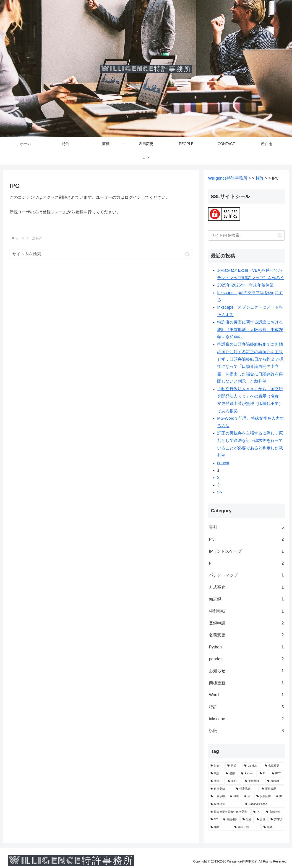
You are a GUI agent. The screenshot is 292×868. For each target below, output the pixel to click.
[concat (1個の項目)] (275, 781)
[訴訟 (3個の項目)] (233, 766)
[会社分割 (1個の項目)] (246, 827)
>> (220, 492)
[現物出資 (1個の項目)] (225, 804)
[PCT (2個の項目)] (277, 774)
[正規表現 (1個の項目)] (272, 789)
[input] (101, 254)
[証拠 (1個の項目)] (247, 820)
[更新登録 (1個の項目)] (254, 781)
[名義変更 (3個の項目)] (274, 766)
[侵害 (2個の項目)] (231, 774)
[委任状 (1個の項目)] (276, 820)
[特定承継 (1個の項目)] (246, 789)
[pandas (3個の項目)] (252, 766)
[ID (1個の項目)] (279, 796)
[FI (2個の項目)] (263, 774)
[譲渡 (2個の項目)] (217, 781)
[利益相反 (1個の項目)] (230, 820)
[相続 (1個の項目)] (220, 827)
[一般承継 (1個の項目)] (218, 796)
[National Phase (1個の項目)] (264, 804)
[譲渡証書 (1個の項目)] (264, 796)
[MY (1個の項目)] (214, 820)
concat (223, 463)
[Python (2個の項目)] (248, 774)
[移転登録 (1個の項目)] (221, 789)
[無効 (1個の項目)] (273, 827)
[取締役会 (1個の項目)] (274, 812)
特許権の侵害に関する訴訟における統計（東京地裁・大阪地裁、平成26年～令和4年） (250, 330)
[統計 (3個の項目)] (216, 774)
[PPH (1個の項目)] (235, 796)
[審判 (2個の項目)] (234, 781)
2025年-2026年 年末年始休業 (245, 285)
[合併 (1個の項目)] (261, 820)
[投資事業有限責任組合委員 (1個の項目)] (229, 812)
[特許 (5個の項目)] (216, 766)
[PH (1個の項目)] (248, 796)
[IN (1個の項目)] (257, 812)
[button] (187, 254)
